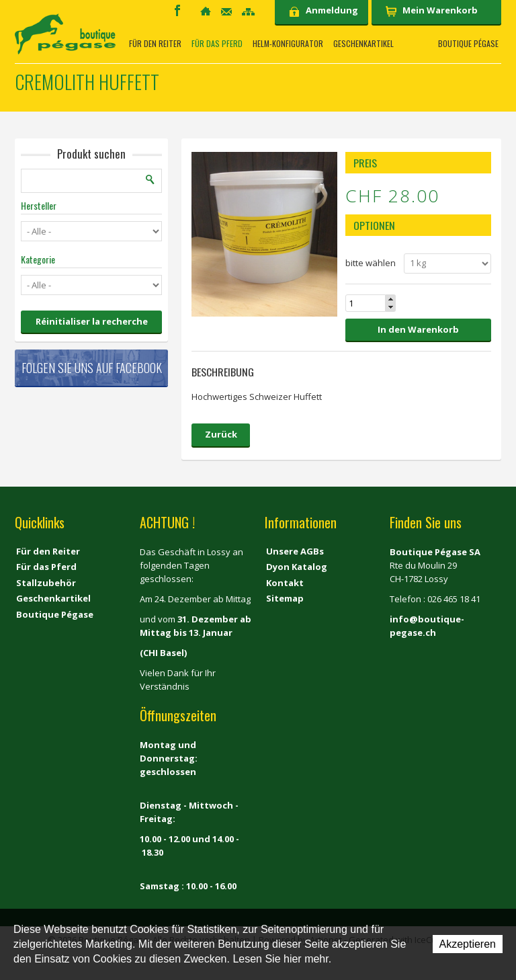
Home (206, 11)
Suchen (150, 179)
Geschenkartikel (363, 44)
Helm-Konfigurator (288, 44)
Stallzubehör (46, 583)
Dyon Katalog (297, 567)
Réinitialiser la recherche (92, 321)
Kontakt (226, 12)
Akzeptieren (468, 944)
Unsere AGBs (295, 551)
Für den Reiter (155, 44)
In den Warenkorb (418, 329)
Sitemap (248, 12)
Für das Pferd (217, 44)
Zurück (221, 434)
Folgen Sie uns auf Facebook (92, 368)
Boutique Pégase (468, 44)
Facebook (177, 10)
